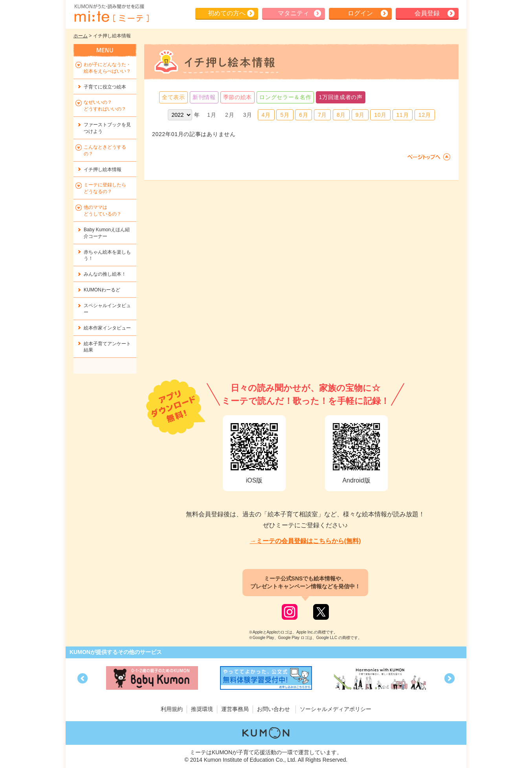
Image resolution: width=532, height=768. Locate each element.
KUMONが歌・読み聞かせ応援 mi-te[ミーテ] (111, 13)
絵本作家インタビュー (107, 328)
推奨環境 (202, 709)
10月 (380, 115)
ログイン (360, 13)
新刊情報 (204, 97)
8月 (341, 115)
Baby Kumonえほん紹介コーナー (107, 233)
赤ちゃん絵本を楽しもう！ (107, 255)
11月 (403, 115)
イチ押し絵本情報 (103, 169)
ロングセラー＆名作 (285, 97)
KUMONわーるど (102, 290)
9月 (360, 115)
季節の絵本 (238, 97)
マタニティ (294, 13)
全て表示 (173, 97)
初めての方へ (227, 13)
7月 (322, 115)
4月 (266, 115)
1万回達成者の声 (340, 97)
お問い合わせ (273, 709)
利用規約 (172, 709)
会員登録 (427, 13)
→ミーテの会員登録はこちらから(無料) (305, 541)
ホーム (81, 36)
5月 (285, 115)
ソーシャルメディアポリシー (336, 709)
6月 (304, 115)
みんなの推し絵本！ (105, 274)
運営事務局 (235, 709)
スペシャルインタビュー (107, 309)
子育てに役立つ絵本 (105, 87)
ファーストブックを (107, 128)
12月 (425, 115)
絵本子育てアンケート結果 (107, 347)
